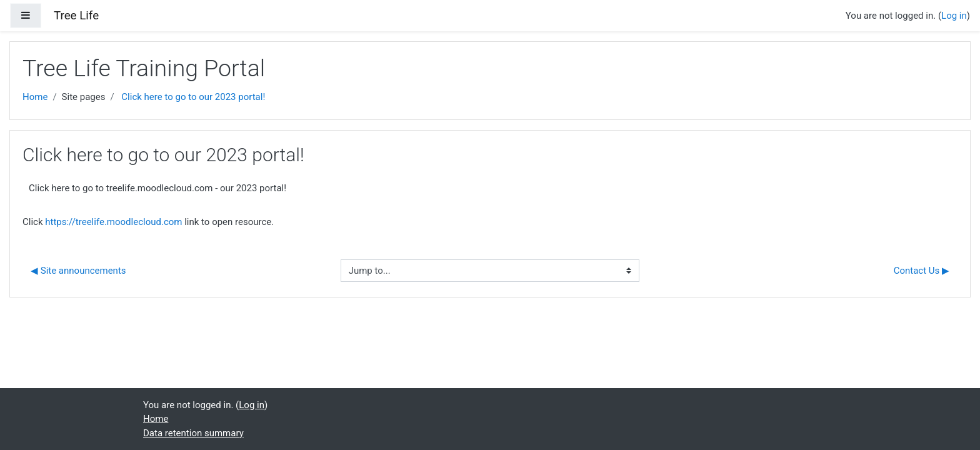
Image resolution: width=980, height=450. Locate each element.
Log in (954, 16)
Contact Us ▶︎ (922, 271)
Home (35, 97)
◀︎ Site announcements (78, 271)
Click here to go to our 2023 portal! (193, 97)
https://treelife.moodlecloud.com (113, 222)
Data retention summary (193, 433)
